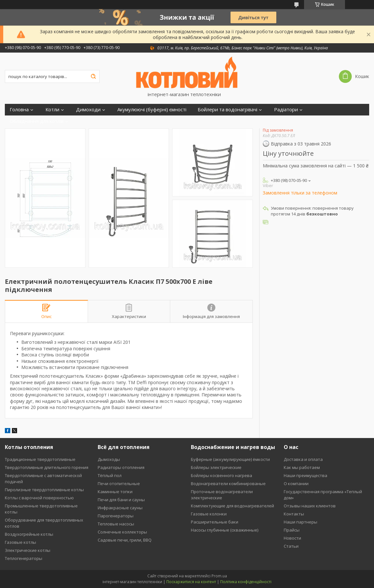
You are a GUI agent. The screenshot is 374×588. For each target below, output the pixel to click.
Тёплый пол (110, 475)
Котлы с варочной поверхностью (39, 498)
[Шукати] (93, 76)
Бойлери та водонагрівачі (227, 110)
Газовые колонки (209, 514)
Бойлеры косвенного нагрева (221, 475)
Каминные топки (115, 492)
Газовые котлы (20, 542)
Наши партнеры (300, 522)
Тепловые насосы (116, 524)
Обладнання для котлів (37, 121)
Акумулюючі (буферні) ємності (152, 110)
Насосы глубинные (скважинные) (225, 530)
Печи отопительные (119, 483)
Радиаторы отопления (121, 467)
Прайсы (292, 530)
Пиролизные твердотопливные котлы (44, 490)
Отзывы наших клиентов (310, 506)
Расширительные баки (215, 522)
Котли (52, 110)
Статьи (291, 546)
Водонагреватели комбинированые (228, 483)
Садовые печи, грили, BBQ (125, 540)
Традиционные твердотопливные (40, 459)
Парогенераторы (116, 516)
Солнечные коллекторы (122, 532)
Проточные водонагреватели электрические (222, 495)
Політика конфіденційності (246, 582)
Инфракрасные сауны (120, 508)
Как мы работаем (302, 467)
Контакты (294, 514)
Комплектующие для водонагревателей (232, 506)
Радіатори (286, 110)
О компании (296, 483)
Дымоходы (109, 459)
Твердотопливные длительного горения (47, 467)
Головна (19, 110)
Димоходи (88, 110)
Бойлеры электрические (216, 467)
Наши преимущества (305, 475)
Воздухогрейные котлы (29, 534)
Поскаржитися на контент (191, 582)
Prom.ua (219, 576)
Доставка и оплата (303, 459)
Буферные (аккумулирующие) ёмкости (230, 459)
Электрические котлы (28, 550)
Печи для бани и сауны (121, 500)
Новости (292, 538)
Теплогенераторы (24, 558)
